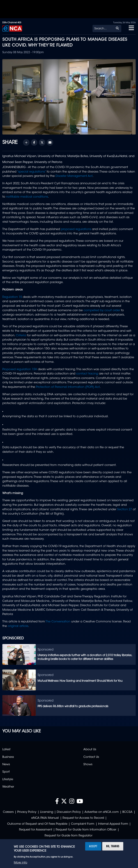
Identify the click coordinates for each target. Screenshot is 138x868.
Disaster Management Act (74, 176)
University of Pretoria (52, 156)
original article (18, 626)
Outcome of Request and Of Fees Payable (37, 824)
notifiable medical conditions (27, 197)
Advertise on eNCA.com (102, 812)
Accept (93, 846)
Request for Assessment (36, 830)
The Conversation (58, 622)
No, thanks (113, 846)
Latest (6, 750)
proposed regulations (76, 229)
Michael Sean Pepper (18, 162)
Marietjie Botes (78, 156)
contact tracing (87, 374)
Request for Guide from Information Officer (86, 830)
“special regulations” (31, 172)
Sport (6, 772)
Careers (8, 812)
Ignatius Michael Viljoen (19, 156)
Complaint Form (83, 824)
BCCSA (127, 812)
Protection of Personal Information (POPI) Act (68, 387)
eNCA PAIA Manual (45, 818)
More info (21, 863)
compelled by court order (102, 310)
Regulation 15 (12, 297)
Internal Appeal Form (113, 824)
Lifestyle (8, 779)
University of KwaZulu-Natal (108, 156)
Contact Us (91, 757)
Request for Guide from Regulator (68, 836)
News (6, 765)
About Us (90, 750)
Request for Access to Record (83, 818)
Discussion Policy (69, 812)
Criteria (21, 336)
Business (8, 757)
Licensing (47, 812)
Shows (88, 765)
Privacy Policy (27, 812)
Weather (8, 787)
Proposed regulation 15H (20, 369)
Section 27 (125, 510)
